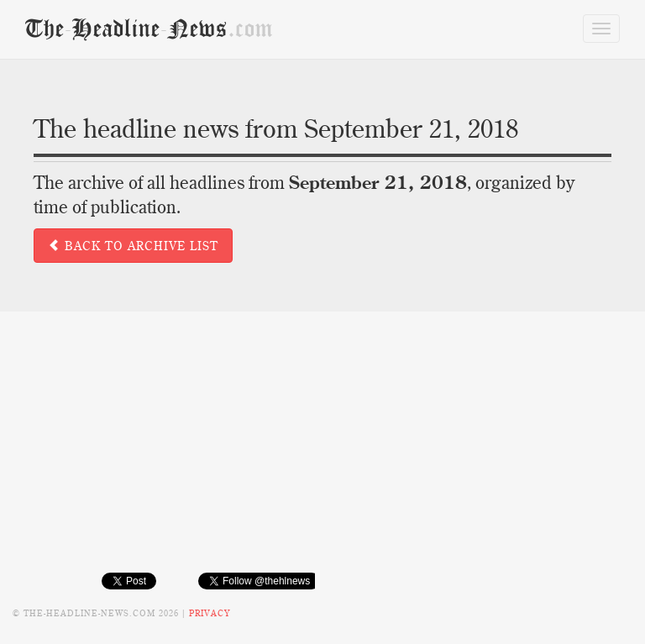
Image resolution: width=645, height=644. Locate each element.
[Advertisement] (322, 454)
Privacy (210, 613)
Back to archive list (133, 246)
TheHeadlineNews (149, 29)
